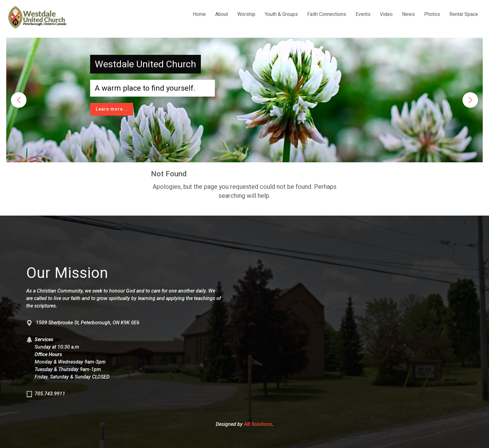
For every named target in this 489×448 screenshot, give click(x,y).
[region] (244, 100)
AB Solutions (258, 424)
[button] (19, 100)
